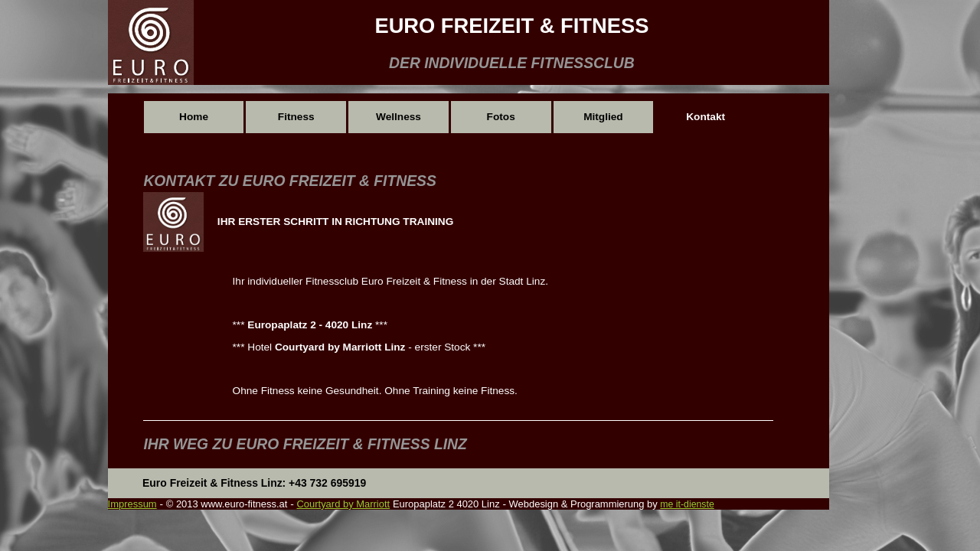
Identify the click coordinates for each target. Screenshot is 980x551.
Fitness (296, 117)
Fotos (501, 117)
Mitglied (603, 117)
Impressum (132, 504)
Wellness (399, 117)
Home (194, 117)
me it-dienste (687, 504)
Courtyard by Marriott (343, 504)
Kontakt (706, 117)
